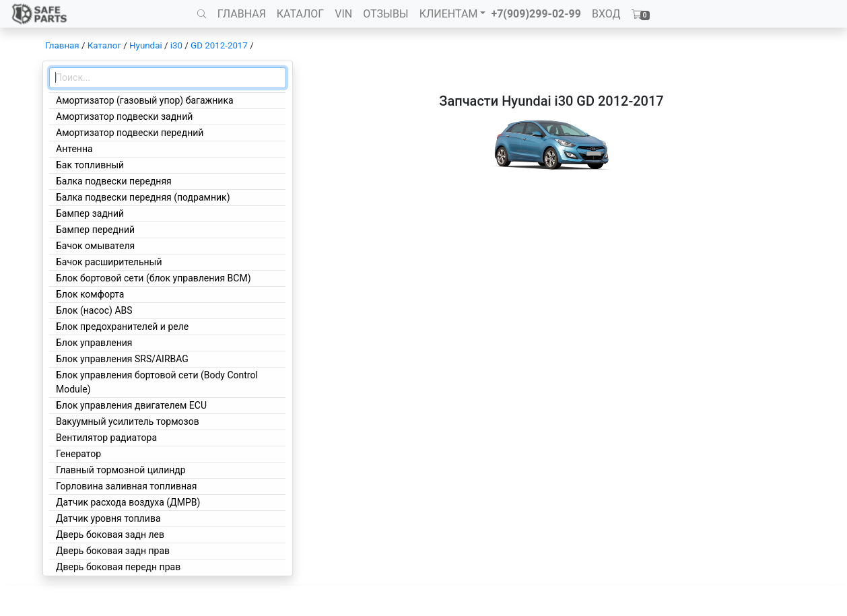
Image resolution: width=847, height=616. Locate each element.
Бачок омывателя (95, 246)
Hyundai (146, 45)
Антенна (74, 149)
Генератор (78, 454)
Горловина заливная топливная (126, 486)
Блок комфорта (90, 294)
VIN (343, 14)
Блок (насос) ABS (94, 310)
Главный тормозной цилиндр (121, 470)
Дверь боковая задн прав (113, 551)
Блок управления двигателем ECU (131, 405)
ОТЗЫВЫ (385, 14)
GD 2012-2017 (219, 45)
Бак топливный (90, 165)
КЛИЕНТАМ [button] (449, 14)
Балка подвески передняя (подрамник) (143, 197)
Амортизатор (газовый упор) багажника (145, 100)
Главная (62, 45)
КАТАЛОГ (300, 14)
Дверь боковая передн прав (118, 567)
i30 (176, 45)
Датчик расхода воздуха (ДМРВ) (128, 502)
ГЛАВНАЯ (242, 14)
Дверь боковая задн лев (110, 535)
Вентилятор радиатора (106, 438)
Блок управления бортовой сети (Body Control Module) (157, 382)
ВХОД (606, 14)
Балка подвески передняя (114, 181)
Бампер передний (95, 230)
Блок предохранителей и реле (122, 327)
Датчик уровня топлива (108, 518)
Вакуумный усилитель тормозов (128, 421)
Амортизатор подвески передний (130, 133)
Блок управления (94, 343)
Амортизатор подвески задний (124, 116)
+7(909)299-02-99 (536, 14)
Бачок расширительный (109, 262)
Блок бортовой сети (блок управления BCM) (154, 278)
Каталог (104, 45)
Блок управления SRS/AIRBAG (122, 359)
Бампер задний (90, 213)
